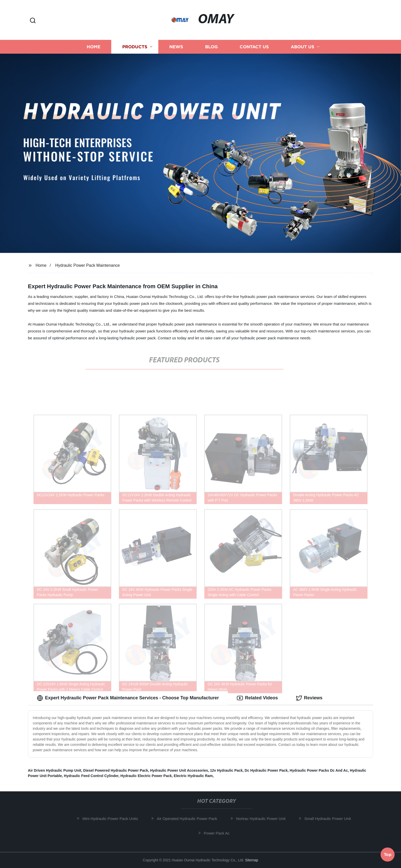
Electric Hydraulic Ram (193, 776)
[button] (33, 21)
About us (303, 47)
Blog (211, 47)
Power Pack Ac (219, 833)
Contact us (254, 47)
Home (93, 47)
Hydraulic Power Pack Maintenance (88, 265)
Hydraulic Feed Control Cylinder (91, 776)
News (176, 47)
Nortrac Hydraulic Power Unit (263, 819)
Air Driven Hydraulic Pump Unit (54, 770)
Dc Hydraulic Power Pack (266, 770)
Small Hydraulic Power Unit (330, 819)
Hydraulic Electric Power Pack (146, 776)
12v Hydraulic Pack (226, 770)
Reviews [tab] (309, 698)
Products (135, 47)
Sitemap (252, 860)
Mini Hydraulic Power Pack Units (112, 819)
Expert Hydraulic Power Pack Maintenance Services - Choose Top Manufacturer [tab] (128, 698)
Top (388, 854)
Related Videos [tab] (257, 698)
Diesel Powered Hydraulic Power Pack (116, 770)
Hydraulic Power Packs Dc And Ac (319, 770)
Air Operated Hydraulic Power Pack (189, 819)
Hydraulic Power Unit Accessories (179, 770)
